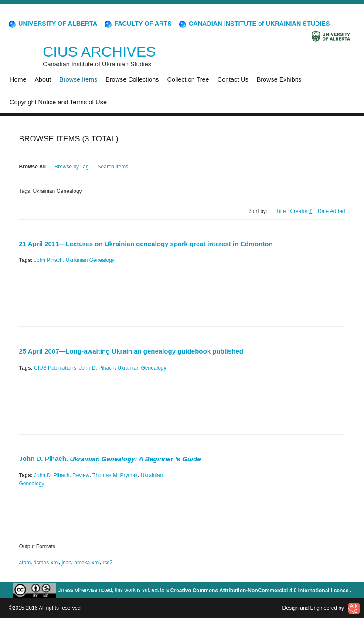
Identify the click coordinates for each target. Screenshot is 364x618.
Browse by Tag (72, 167)
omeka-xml (87, 563)
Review (81, 475)
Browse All (33, 167)
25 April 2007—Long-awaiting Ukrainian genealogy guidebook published (131, 352)
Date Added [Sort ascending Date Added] (332, 211)
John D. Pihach (97, 367)
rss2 (108, 563)
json (67, 563)
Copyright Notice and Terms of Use (58, 102)
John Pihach (48, 260)
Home (18, 79)
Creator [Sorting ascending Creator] (299, 211)
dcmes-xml (46, 563)
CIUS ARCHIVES (99, 52)
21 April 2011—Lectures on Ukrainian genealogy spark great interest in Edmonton (146, 244)
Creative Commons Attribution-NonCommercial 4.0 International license (260, 591)
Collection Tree (188, 79)
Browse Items (78, 79)
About (43, 79)
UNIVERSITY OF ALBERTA (52, 24)
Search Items (113, 167)
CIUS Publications (55, 367)
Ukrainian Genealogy (90, 260)
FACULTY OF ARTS (138, 24)
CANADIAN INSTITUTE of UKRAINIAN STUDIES (254, 24)
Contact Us (233, 79)
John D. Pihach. (110, 458)
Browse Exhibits (279, 79)
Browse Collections (132, 79)
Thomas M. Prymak (115, 475)
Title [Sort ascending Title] (281, 211)
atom (25, 563)
